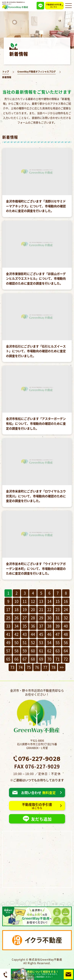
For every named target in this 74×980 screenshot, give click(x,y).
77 (45, 667)
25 (8, 618)
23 (58, 610)
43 (25, 634)
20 (33, 610)
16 (66, 601)
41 (8, 634)
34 (16, 626)
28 (33, 618)
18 (16, 610)
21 (41, 610)
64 (66, 651)
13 (41, 601)
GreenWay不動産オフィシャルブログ (37, 72)
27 (25, 618)
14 (49, 601)
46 (49, 634)
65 (8, 659)
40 (66, 626)
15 (58, 601)
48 (66, 634)
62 (49, 651)
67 (25, 659)
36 (33, 626)
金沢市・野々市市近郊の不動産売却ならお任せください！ (37, 711)
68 (33, 659)
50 (16, 642)
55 (58, 642)
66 (16, 659)
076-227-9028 (39, 759)
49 (8, 642)
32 (66, 618)
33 (8, 626)
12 (33, 601)
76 (37, 667)
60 (33, 651)
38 (49, 626)
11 (25, 601)
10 (16, 601)
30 (49, 618)
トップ (6, 72)
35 (25, 626)
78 (53, 667)
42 (16, 634)
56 (66, 642)
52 (33, 642)
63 (58, 651)
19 (25, 610)
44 (33, 634)
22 (49, 610)
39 (58, 626)
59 (25, 651)
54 (49, 642)
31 (58, 618)
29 (41, 618)
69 (41, 659)
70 (49, 659)
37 (41, 626)
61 (41, 651)
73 (12, 667)
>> (62, 667)
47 (58, 634)
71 (58, 659)
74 (21, 667)
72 (66, 659)
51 (25, 642)
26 (16, 618)
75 (29, 667)
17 (8, 610)
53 (41, 642)
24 (66, 610)
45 (41, 634)
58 (16, 651)
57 (8, 651)
